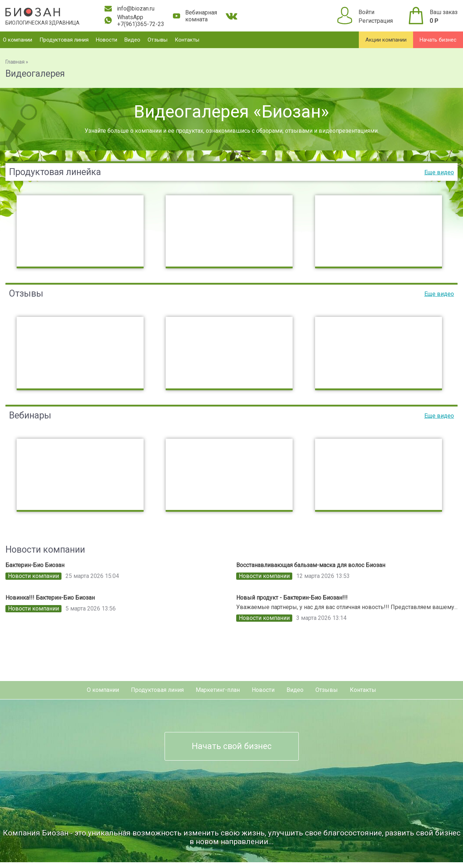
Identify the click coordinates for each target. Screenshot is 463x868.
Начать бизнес (438, 40)
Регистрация (376, 21)
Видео (132, 40)
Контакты (187, 40)
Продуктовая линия (64, 40)
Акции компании (386, 40)
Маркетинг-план (218, 690)
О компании (18, 40)
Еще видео (439, 172)
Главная (15, 62)
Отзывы (158, 40)
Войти (366, 12)
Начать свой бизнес (232, 746)
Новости (107, 40)
